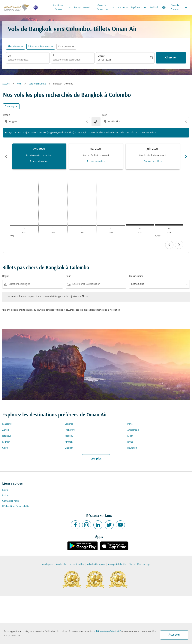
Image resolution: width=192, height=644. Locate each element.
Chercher (171, 58)
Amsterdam (133, 430)
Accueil (6, 84)
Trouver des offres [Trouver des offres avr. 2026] (39, 161)
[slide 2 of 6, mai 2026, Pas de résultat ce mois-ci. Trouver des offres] (96, 156)
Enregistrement (82, 8)
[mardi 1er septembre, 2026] (169, 225)
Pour (104, 115)
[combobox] (28, 60)
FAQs (5, 490)
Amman (69, 442)
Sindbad (154, 8)
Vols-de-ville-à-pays (96, 564)
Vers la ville (61, 564)
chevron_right (179, 245)
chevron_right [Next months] (186, 156)
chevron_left (169, 245)
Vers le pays (47, 564)
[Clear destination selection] (186, 122)
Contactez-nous (10, 501)
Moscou (69, 436)
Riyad (130, 442)
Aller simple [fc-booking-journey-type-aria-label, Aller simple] (14, 47)
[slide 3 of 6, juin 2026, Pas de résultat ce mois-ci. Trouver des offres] (153, 156)
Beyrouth (132, 448)
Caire (5, 448)
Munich (6, 442)
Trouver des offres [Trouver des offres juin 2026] (153, 161)
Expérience (139, 7)
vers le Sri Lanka (37, 84)
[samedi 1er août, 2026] (140, 225)
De (9, 56)
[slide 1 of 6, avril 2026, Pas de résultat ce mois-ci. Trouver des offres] (39, 156)
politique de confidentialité (107, 632)
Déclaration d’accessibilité (16, 506)
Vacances (123, 8)
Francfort (70, 430)
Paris (130, 424)
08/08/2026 (104, 60)
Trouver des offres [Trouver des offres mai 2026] (96, 161)
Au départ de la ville (117, 564)
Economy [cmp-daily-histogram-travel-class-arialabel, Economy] (9, 106)
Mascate (7, 424)
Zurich (6, 430)
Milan (130, 436)
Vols (19, 84)
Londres (69, 424)
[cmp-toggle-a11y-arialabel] (96, 122)
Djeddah (69, 448)
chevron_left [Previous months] (6, 156)
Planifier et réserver (63, 7)
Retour (6, 496)
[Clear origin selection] (87, 122)
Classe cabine (136, 276)
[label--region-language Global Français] (175, 7)
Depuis (7, 115)
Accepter (174, 635)
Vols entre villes (77, 564)
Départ (102, 56)
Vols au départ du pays (140, 564)
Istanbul (7, 436)
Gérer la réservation (106, 7)
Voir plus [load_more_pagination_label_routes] (96, 459)
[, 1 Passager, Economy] (39, 47)
